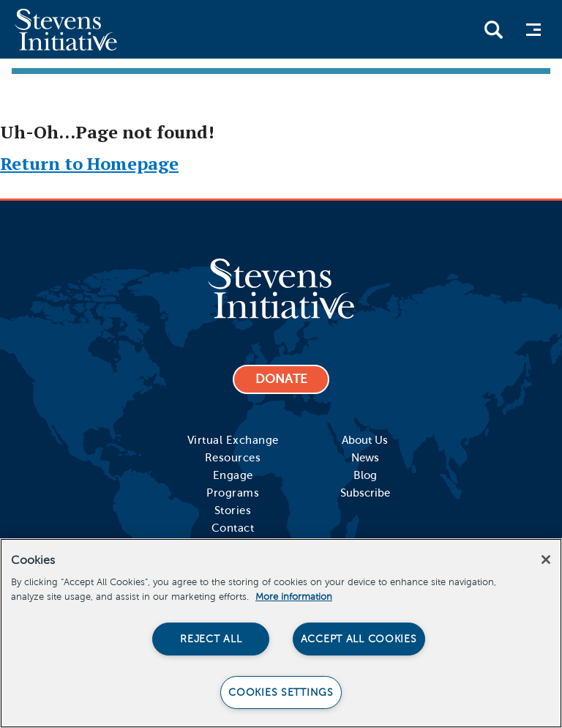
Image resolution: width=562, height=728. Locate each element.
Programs (233, 493)
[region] (281, 633)
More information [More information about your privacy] (294, 597)
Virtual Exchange (233, 440)
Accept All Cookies (359, 639)
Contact (233, 528)
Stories (233, 510)
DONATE (281, 379)
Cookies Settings (281, 692)
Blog (365, 475)
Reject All (211, 639)
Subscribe (365, 493)
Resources (233, 458)
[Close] (546, 560)
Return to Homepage (89, 163)
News (365, 458)
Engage (233, 475)
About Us (365, 440)
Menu (537, 30)
